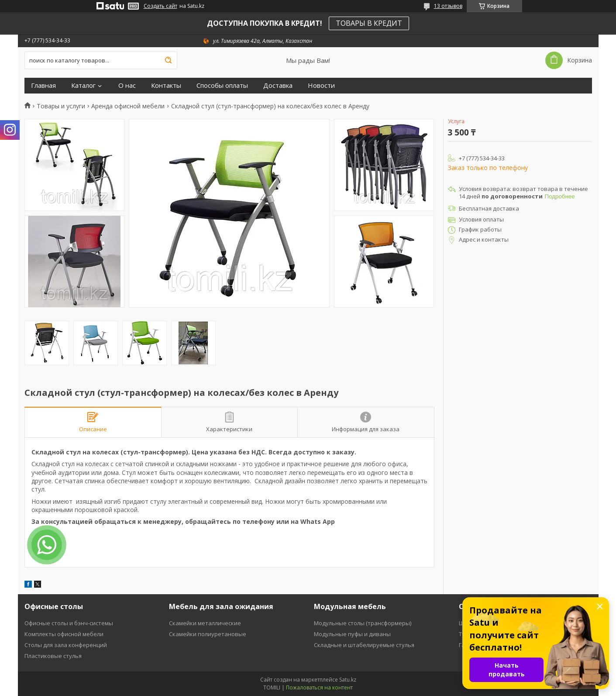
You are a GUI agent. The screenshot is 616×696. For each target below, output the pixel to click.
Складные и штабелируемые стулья (364, 645)
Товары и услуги (61, 106)
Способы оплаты (222, 85)
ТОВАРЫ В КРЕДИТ (369, 23)
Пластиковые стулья (53, 656)
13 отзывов (448, 6)
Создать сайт (160, 6)
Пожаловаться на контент (319, 687)
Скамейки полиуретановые (208, 634)
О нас (127, 85)
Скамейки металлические (205, 623)
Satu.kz (348, 680)
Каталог (83, 85)
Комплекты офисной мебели (64, 634)
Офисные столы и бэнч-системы (69, 623)
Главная (43, 85)
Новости (321, 85)
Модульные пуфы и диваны (352, 634)
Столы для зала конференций (66, 645)
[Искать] (169, 60)
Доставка (278, 85)
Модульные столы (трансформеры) (363, 623)
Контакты (166, 85)
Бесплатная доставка (489, 208)
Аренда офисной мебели (128, 106)
